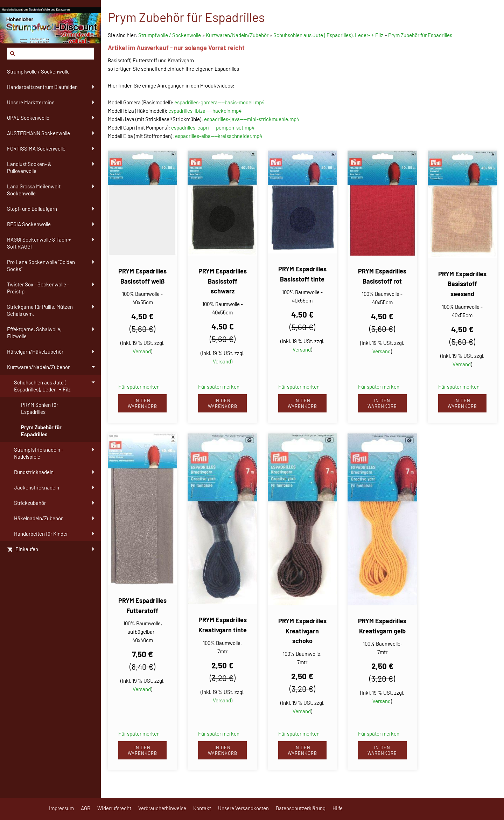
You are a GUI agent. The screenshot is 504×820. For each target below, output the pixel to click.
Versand (142, 351)
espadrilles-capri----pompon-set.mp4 (213, 127)
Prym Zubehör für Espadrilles (420, 35)
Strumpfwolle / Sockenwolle (170, 35)
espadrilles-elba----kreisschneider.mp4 (219, 136)
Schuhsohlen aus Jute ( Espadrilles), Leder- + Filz (328, 35)
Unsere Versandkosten (243, 808)
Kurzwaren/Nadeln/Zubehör (237, 35)
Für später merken (139, 387)
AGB (86, 808)
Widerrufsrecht (114, 808)
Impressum (61, 808)
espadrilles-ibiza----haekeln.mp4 (205, 111)
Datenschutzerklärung (301, 808)
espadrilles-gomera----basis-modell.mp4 (219, 102)
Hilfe (338, 808)
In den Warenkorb (142, 403)
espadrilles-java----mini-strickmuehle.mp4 (252, 119)
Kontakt (202, 808)
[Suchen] (50, 54)
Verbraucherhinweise (162, 808)
